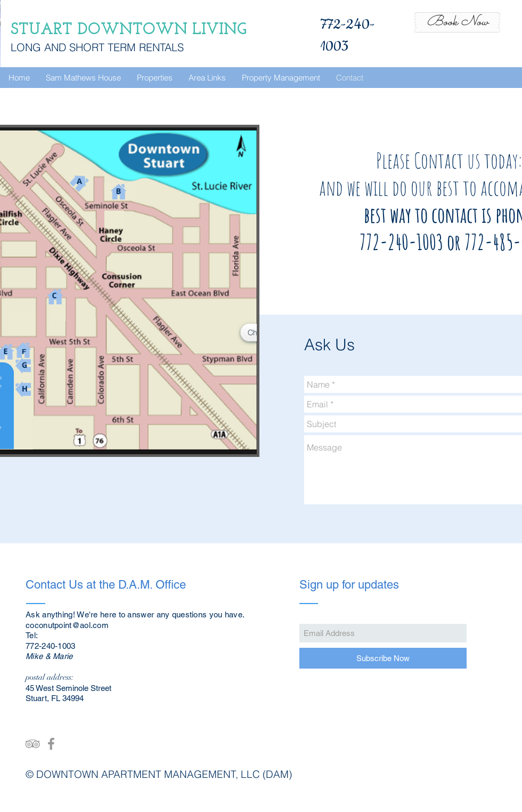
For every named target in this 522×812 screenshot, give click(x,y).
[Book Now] (457, 22)
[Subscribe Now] (383, 658)
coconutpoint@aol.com (67, 625)
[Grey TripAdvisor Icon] (32, 744)
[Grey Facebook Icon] (51, 744)
